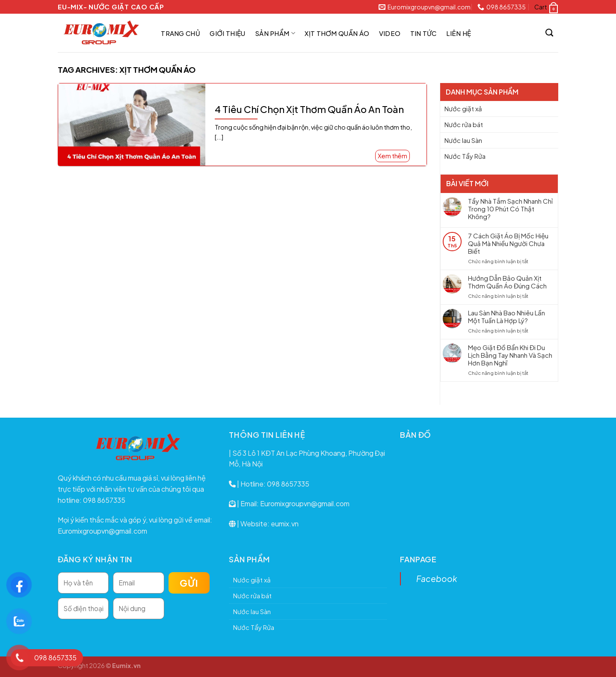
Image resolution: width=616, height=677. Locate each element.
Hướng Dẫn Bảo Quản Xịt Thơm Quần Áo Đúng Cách (507, 282)
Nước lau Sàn (463, 140)
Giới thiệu (227, 33)
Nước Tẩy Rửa (465, 156)
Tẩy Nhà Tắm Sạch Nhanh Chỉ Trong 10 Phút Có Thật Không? (510, 209)
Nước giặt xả (463, 108)
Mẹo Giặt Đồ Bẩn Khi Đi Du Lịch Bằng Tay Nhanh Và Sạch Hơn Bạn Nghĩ (510, 355)
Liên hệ (459, 33)
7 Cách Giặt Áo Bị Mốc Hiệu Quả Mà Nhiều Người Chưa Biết (508, 243)
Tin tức (423, 33)
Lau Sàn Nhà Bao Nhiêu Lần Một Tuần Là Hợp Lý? (506, 317)
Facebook (437, 579)
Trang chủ (181, 33)
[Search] (549, 33)
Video (390, 33)
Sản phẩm (275, 33)
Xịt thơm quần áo (337, 33)
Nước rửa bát (464, 124)
